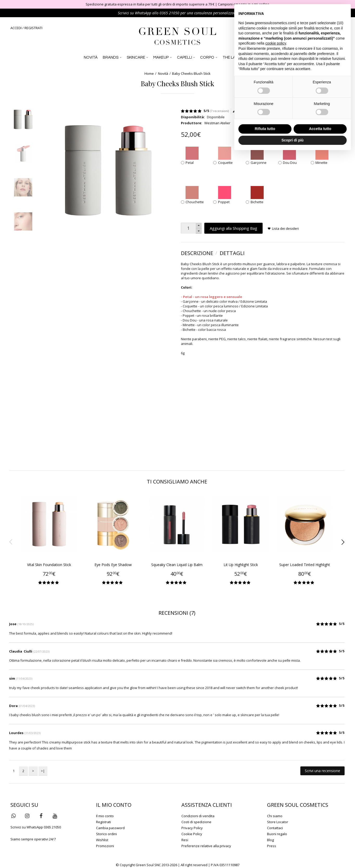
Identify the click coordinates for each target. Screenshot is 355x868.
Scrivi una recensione (322, 771)
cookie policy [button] (276, 43)
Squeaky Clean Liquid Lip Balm (177, 565)
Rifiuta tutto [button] (265, 129)
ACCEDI (16, 28)
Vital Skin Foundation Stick (49, 565)
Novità (163, 73)
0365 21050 (169, 13)
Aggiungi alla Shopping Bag (233, 228)
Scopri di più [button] (293, 140)
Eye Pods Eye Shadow (113, 565)
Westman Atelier (217, 123)
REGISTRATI (33, 28)
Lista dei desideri (285, 228)
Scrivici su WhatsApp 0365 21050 (36, 827)
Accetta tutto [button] (320, 129)
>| (43, 771)
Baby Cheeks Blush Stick (191, 73)
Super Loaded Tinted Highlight (305, 565)
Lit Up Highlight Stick (241, 565)
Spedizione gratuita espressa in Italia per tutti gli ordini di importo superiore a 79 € (150, 4)
